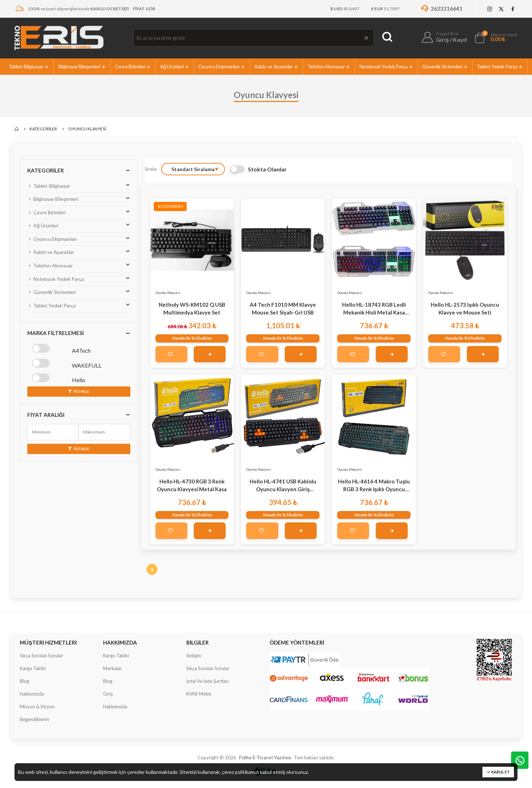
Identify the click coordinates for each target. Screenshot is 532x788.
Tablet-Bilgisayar (29, 66)
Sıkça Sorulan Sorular (41, 656)
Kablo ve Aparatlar (276, 66)
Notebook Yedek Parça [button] (79, 278)
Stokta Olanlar (259, 169)
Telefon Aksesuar (329, 66)
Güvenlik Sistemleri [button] (79, 291)
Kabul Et (498, 772)
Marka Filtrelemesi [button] (55, 333)
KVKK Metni (199, 694)
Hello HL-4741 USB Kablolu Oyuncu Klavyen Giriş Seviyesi (283, 486)
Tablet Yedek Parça (500, 66)
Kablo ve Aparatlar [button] (79, 251)
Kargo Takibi (33, 668)
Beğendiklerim (35, 719)
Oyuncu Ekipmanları (222, 66)
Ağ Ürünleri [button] (79, 225)
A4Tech (81, 350)
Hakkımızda (32, 694)
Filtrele (79, 391)
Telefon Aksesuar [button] (79, 265)
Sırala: (151, 169)
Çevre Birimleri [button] (79, 212)
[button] (480, 39)
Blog (24, 681)
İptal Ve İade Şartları (208, 681)
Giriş (108, 694)
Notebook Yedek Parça (386, 66)
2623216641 (442, 8)
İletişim (194, 656)
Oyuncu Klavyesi (168, 293)
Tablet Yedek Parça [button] (79, 305)
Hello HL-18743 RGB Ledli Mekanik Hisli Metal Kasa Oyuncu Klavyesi (374, 309)
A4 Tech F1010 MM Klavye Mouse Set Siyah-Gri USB (283, 309)
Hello (79, 380)
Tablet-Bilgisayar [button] (79, 185)
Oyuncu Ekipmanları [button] (79, 238)
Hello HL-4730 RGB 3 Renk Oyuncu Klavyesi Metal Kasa (192, 485)
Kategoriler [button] (46, 170)
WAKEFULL (87, 365)
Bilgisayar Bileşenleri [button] (79, 198)
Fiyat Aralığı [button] (46, 415)
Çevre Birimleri (133, 66)
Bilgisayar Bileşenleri (82, 66)
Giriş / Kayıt (452, 39)
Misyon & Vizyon (37, 707)
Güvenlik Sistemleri (445, 66)
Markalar (112, 668)
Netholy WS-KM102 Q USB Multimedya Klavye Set (192, 309)
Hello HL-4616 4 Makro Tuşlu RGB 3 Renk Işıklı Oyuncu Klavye (374, 486)
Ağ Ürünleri (175, 66)
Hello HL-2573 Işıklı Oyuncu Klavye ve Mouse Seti (465, 309)
